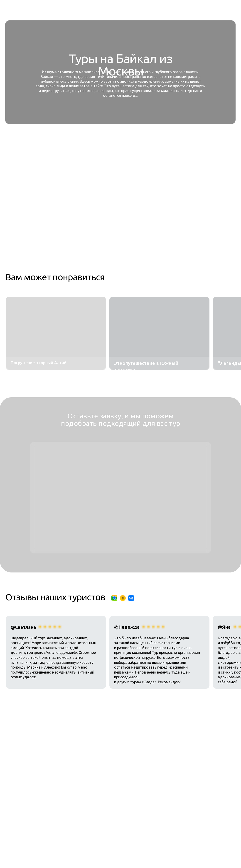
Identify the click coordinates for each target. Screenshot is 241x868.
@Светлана (23, 627)
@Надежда (127, 627)
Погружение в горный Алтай (39, 363)
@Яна (224, 627)
